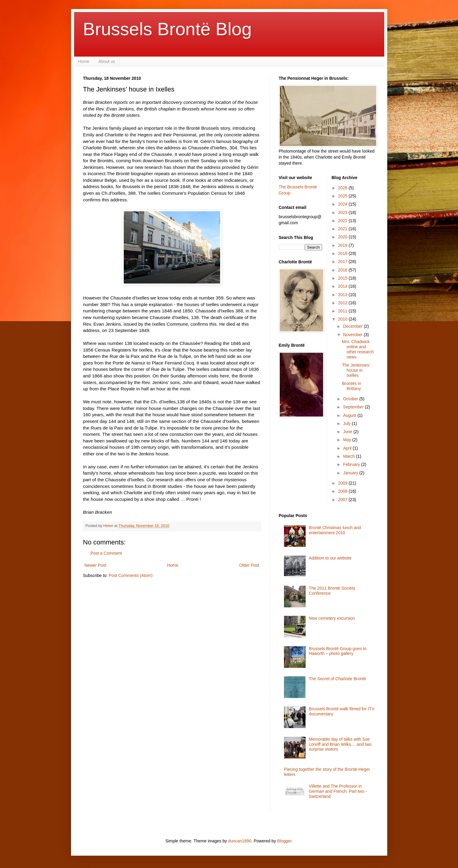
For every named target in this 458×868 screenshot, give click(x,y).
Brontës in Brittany (352, 386)
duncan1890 (240, 841)
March (349, 456)
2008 (343, 491)
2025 (343, 196)
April (348, 448)
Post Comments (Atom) (131, 575)
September (354, 407)
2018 (343, 253)
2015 (343, 278)
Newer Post (95, 565)
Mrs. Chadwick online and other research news (358, 349)
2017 (343, 262)
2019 (343, 245)
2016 (343, 270)
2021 (343, 229)
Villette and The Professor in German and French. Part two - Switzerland (338, 791)
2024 (343, 204)
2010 (343, 319)
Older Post (249, 565)
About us (107, 61)
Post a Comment (106, 553)
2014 (343, 286)
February (352, 464)
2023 (343, 212)
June (348, 432)
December (353, 326)
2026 (343, 188)
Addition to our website (330, 558)
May (347, 440)
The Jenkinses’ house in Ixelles (356, 370)
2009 (343, 483)
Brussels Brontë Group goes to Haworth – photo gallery (338, 651)
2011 (343, 311)
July (347, 423)
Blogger (284, 841)
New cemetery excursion (332, 618)
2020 (343, 237)
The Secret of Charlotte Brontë (338, 679)
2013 (343, 295)
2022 (343, 221)
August (350, 415)
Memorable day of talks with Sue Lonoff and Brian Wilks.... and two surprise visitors (340, 744)
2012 (343, 303)
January (351, 473)
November (353, 335)
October (351, 399)
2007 (343, 500)
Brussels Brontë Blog (167, 29)
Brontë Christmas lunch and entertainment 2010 (335, 530)
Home (84, 61)
